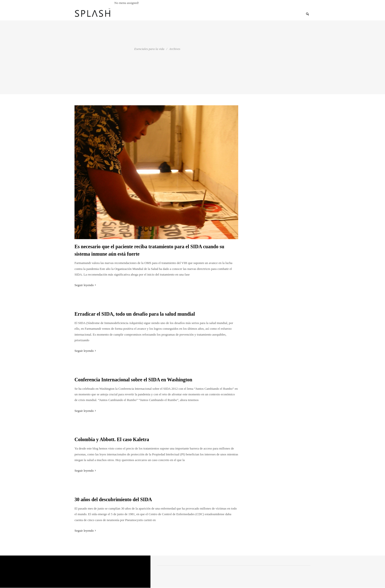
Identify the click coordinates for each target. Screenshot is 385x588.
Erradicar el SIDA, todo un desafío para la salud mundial (135, 314)
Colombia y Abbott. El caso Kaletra (112, 439)
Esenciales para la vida (149, 49)
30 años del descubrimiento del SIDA (113, 499)
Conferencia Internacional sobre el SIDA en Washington (133, 380)
